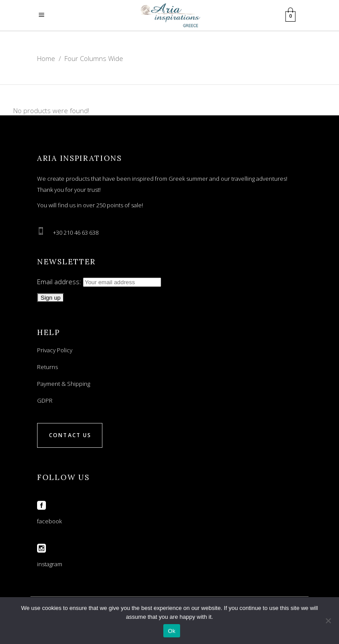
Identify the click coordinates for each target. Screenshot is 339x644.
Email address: (99, 282)
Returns (47, 367)
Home (46, 58)
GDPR (45, 400)
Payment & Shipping (64, 384)
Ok (171, 631)
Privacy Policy (55, 350)
